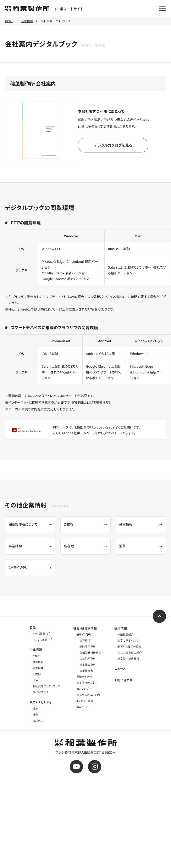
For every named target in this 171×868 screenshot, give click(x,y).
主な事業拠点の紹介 (130, 653)
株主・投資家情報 (85, 628)
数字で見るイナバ (128, 640)
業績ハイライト (85, 677)
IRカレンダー (84, 689)
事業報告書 (86, 671)
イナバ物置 (41, 634)
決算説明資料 (88, 659)
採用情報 (121, 628)
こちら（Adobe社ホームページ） (75, 433)
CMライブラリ (40, 692)
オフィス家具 (42, 640)
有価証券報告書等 (90, 653)
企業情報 (36, 650)
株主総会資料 (88, 665)
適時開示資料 (88, 646)
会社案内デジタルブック (46, 686)
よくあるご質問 (85, 701)
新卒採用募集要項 (128, 659)
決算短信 (85, 640)
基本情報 (38, 662)
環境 (35, 709)
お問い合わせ (123, 680)
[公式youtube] (76, 767)
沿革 (35, 680)
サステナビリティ (40, 702)
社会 (35, 715)
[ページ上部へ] (159, 616)
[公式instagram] (95, 767)
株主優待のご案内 (87, 683)
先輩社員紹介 (126, 634)
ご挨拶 (36, 656)
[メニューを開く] (163, 8)
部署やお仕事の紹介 (129, 646)
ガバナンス (39, 721)
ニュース (120, 668)
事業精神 (38, 668)
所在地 (37, 674)
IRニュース (82, 707)
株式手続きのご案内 (88, 695)
